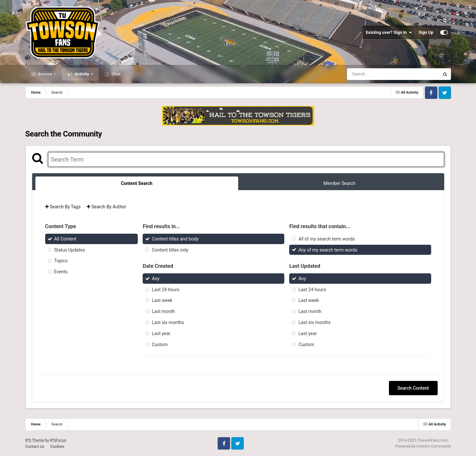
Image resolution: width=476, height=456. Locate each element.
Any (156, 279)
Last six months (168, 322)
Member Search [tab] (339, 183)
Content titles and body (175, 239)
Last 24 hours (166, 289)
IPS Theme (35, 440)
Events (61, 272)
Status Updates (70, 250)
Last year (161, 333)
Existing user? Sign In (389, 33)
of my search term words (327, 239)
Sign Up (426, 32)
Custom (160, 344)
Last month (163, 311)
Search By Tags (63, 207)
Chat (115, 74)
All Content (65, 239)
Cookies (57, 447)
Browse (45, 74)
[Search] (377, 74)
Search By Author (107, 207)
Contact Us (35, 447)
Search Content (413, 388)
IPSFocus (58, 440)
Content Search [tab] (137, 183)
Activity (82, 74)
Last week (162, 300)
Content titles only (170, 250)
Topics (61, 261)
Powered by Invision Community (423, 446)
